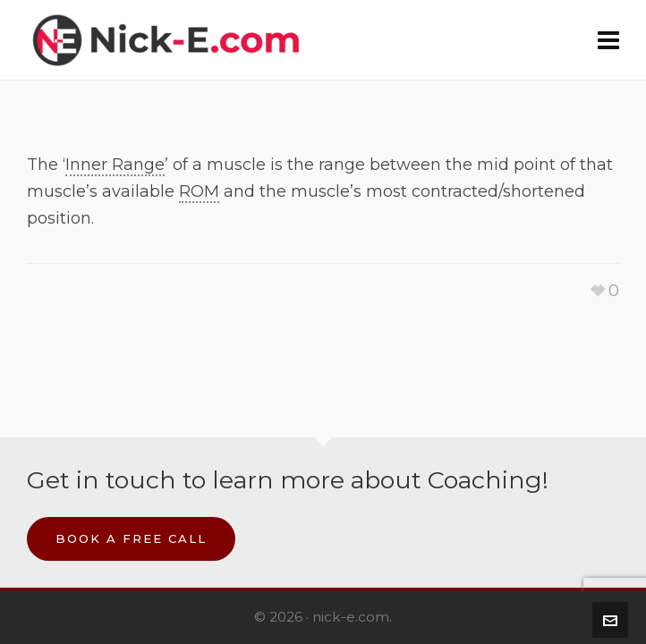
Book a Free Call (131, 538)
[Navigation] (608, 40)
